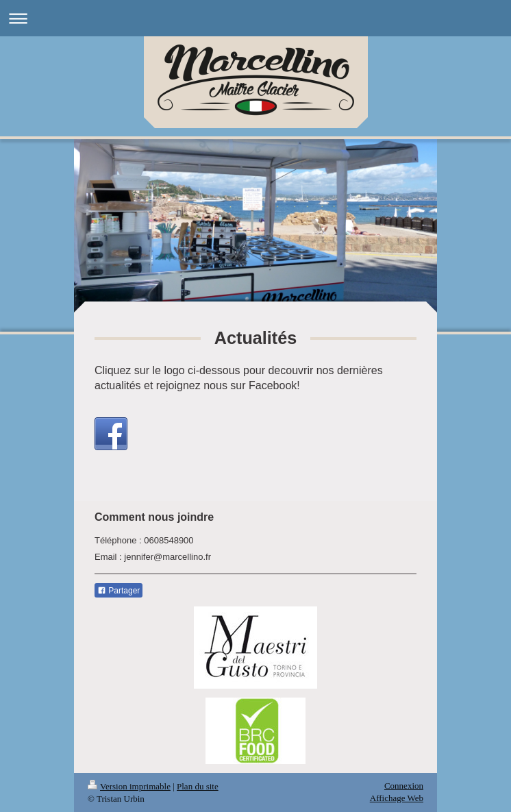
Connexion (404, 786)
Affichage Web (397, 798)
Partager (119, 591)
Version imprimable (129, 786)
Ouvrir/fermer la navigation (255, 18)
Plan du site (198, 786)
